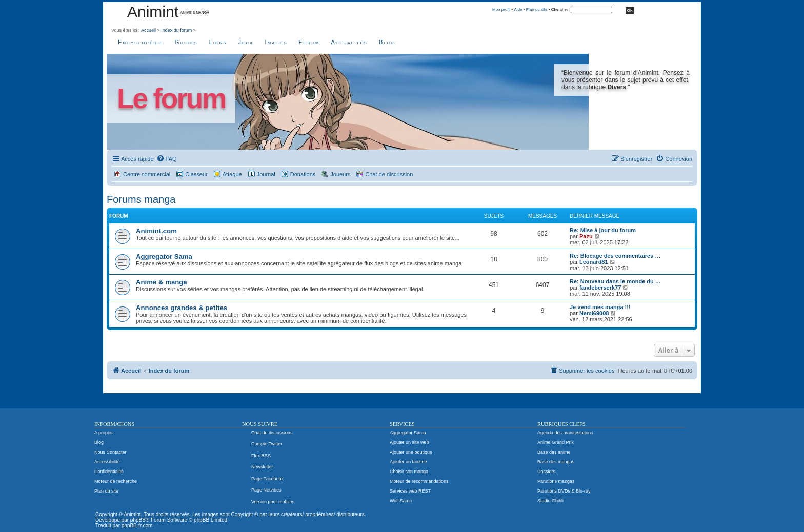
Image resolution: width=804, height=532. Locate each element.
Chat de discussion (389, 174)
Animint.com (156, 231)
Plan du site (537, 9)
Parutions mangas (556, 481)
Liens (218, 42)
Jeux (246, 42)
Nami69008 (594, 313)
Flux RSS (261, 456)
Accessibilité (107, 462)
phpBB (138, 520)
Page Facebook (267, 479)
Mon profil (501, 9)
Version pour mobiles (273, 502)
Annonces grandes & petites (182, 308)
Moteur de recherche (116, 481)
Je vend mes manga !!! (600, 307)
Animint (153, 12)
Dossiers (546, 472)
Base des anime (554, 452)
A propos (104, 433)
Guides (186, 42)
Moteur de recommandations (419, 481)
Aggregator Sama (164, 257)
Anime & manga (162, 282)
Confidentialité (109, 472)
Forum (309, 42)
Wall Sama (401, 501)
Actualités (349, 42)
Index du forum (176, 30)
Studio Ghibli (550, 501)
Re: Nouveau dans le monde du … (615, 281)
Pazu (586, 236)
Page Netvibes (266, 490)
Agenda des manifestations (565, 433)
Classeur (196, 174)
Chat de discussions (272, 433)
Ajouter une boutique (411, 452)
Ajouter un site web (409, 442)
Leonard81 (594, 262)
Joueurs (340, 174)
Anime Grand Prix (556, 442)
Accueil (148, 30)
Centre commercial (147, 174)
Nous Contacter (110, 452)
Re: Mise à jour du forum (603, 230)
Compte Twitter (267, 444)
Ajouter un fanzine (408, 462)
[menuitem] (167, 159)
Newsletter (262, 467)
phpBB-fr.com (137, 526)
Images (276, 42)
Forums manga (141, 199)
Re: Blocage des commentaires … (615, 256)
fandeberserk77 (600, 288)
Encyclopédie (141, 42)
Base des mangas (556, 462)
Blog (387, 42)
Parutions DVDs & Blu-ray (564, 491)
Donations (303, 174)
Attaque (232, 174)
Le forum (171, 99)
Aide (518, 9)
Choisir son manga (409, 472)
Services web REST (410, 491)
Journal (266, 174)
